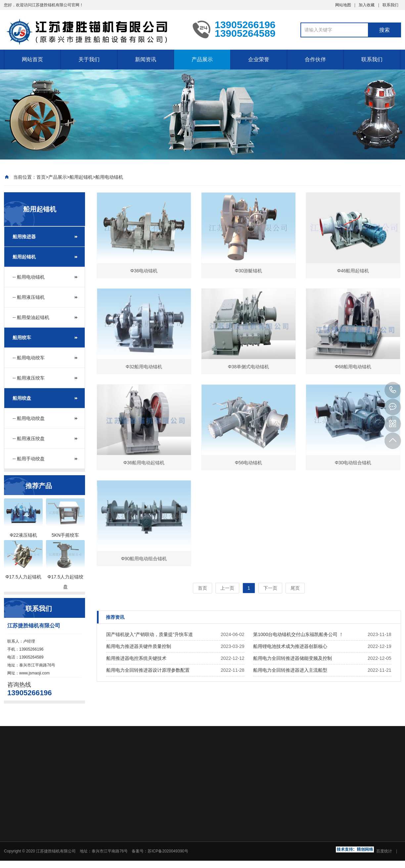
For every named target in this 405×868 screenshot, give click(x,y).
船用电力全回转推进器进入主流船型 (290, 670)
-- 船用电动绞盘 (29, 418)
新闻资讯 (146, 59)
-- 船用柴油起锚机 (31, 317)
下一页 (270, 588)
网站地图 (343, 5)
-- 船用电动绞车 (29, 358)
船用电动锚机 (109, 177)
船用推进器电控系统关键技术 (136, 658)
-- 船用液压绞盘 (29, 438)
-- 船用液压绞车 (29, 378)
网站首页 (32, 59)
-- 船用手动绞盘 (29, 459)
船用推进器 (24, 237)
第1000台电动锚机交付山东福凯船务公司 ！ (298, 634)
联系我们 (390, 5)
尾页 (295, 588)
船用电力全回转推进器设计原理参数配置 (148, 670)
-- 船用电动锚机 (29, 277)
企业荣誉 (259, 59)
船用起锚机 (81, 177)
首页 (41, 177)
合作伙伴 (315, 59)
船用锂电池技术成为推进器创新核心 (290, 646)
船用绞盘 (22, 398)
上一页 (227, 588)
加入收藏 (367, 5)
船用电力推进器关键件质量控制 (139, 646)
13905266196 (393, 390)
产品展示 (202, 59)
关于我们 (89, 59)
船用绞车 (22, 338)
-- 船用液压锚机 (29, 297)
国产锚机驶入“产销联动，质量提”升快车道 (149, 634)
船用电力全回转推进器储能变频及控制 (292, 658)
